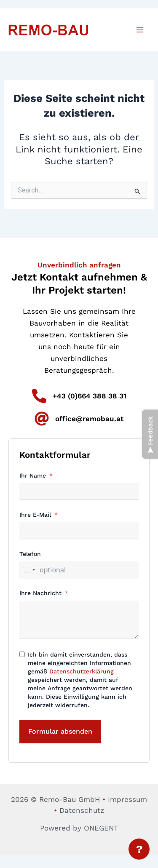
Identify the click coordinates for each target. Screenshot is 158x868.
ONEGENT (101, 828)
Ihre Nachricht (40, 593)
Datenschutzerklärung (82, 671)
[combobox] (29, 570)
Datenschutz (82, 810)
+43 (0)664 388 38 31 (90, 396)
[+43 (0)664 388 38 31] (39, 396)
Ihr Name (33, 475)
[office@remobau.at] (42, 419)
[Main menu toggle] (140, 30)
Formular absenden (60, 731)
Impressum (127, 799)
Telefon (30, 554)
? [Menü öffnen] (139, 849)
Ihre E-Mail (35, 515)
